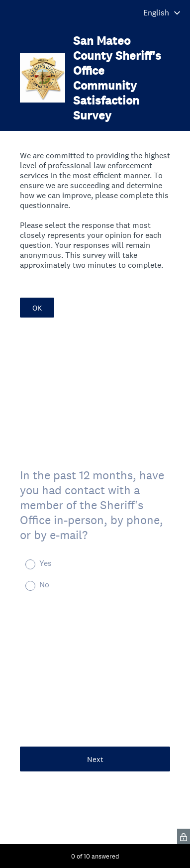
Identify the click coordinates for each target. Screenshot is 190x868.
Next (95, 759)
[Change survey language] (162, 13)
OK (37, 308)
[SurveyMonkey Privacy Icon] (184, 836)
